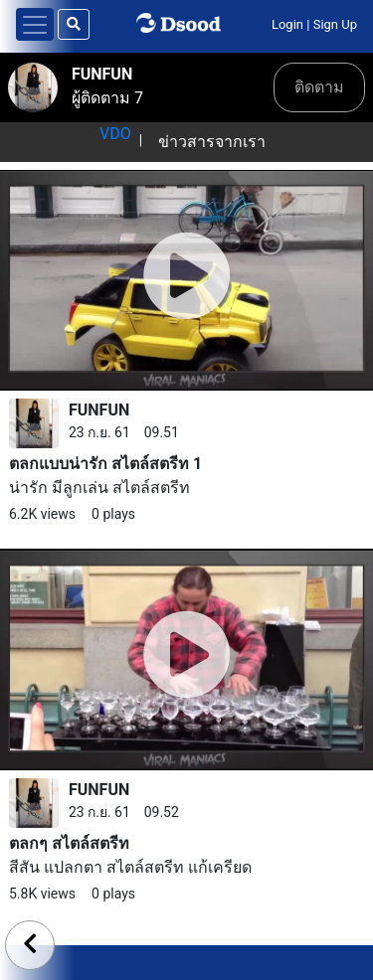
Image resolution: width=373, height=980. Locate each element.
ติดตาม (319, 87)
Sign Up (335, 24)
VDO (115, 134)
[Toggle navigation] (35, 24)
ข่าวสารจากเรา (212, 142)
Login (287, 24)
